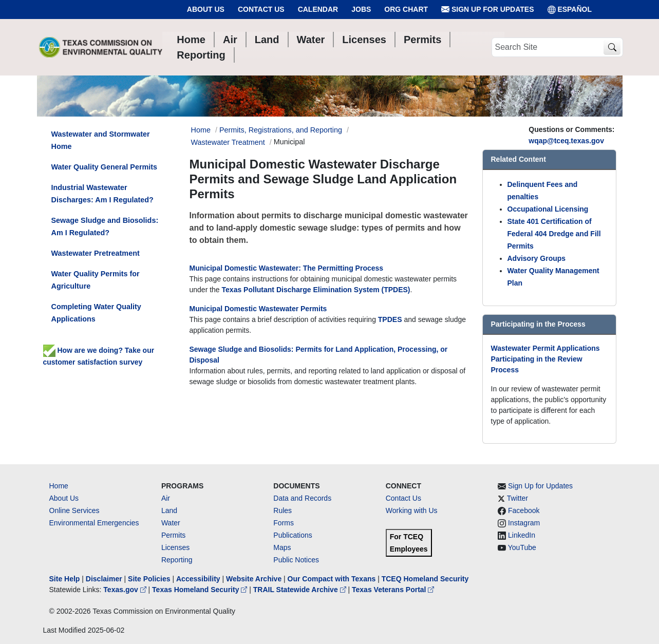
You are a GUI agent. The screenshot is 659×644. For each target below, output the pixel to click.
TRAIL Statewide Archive (301, 590)
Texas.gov (126, 590)
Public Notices (296, 560)
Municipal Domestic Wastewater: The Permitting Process (287, 268)
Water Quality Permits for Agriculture (96, 280)
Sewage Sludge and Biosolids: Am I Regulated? (105, 226)
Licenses (175, 547)
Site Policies (149, 579)
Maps (282, 547)
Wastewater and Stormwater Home (101, 140)
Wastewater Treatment (228, 142)
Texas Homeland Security (201, 590)
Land (169, 510)
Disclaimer (104, 579)
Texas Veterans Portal (393, 590)
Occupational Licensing (548, 209)
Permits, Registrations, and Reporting (281, 130)
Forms (284, 523)
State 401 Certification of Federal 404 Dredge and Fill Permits (554, 234)
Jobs (361, 9)
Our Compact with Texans (332, 579)
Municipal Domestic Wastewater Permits (258, 309)
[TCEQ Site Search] (612, 48)
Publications (293, 535)
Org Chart (406, 9)
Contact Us (261, 9)
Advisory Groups (537, 258)
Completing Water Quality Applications (96, 313)
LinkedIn (522, 535)
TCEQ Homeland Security (425, 579)
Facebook (524, 510)
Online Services (74, 510)
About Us (206, 9)
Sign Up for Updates (487, 10)
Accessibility (199, 579)
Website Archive (254, 579)
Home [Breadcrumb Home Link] (201, 130)
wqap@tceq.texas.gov (566, 141)
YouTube (522, 547)
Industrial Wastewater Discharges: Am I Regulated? (102, 194)
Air (166, 498)
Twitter (517, 498)
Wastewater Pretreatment (96, 253)
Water (171, 523)
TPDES (390, 319)
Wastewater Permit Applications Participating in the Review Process (545, 359)
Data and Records (302, 498)
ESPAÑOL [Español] (570, 10)
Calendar (318, 9)
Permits (173, 535)
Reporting (177, 560)
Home (59, 486)
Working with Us (412, 510)
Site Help (65, 579)
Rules (283, 510)
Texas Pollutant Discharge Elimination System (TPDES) (316, 290)
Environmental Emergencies (94, 523)
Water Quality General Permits (105, 167)
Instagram (524, 523)
